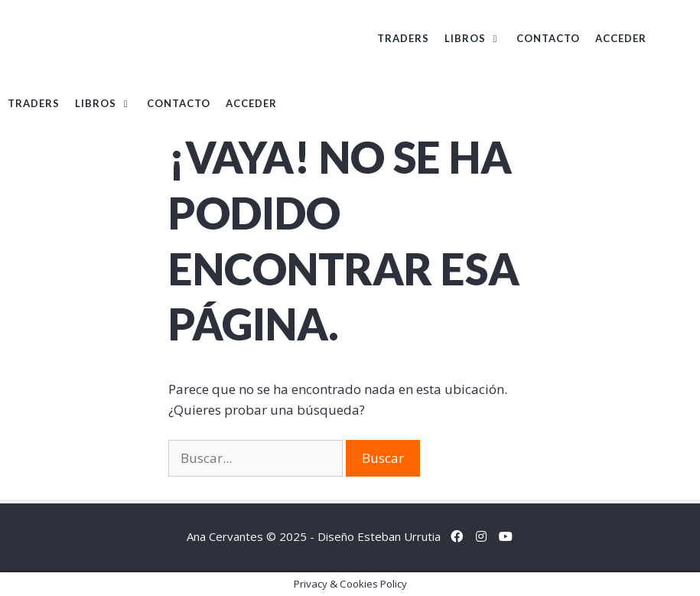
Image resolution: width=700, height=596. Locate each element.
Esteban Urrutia (399, 536)
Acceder (621, 38)
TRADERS (403, 38)
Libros (477, 38)
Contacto (548, 38)
